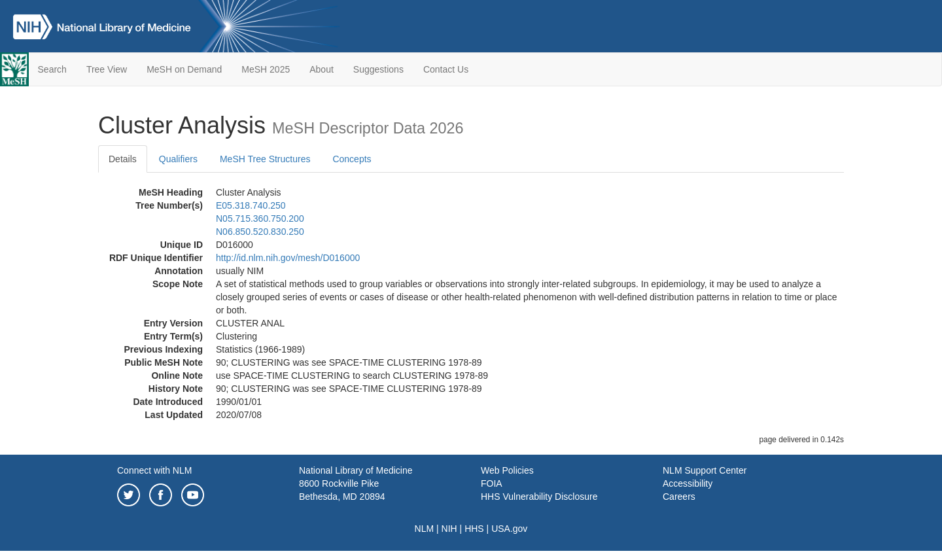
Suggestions (378, 69)
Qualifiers (178, 159)
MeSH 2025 (266, 69)
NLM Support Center (705, 470)
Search (52, 69)
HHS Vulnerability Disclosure (539, 497)
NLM (425, 529)
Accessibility (688, 483)
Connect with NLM (154, 470)
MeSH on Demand (184, 69)
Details (123, 159)
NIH (449, 529)
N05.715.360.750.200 (260, 219)
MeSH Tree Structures (265, 159)
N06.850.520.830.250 (260, 232)
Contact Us (446, 69)
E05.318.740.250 (251, 205)
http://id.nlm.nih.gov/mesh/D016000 (288, 258)
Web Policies (507, 470)
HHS (474, 529)
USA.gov (509, 529)
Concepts (352, 159)
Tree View (107, 69)
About (322, 69)
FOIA (492, 483)
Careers (679, 497)
